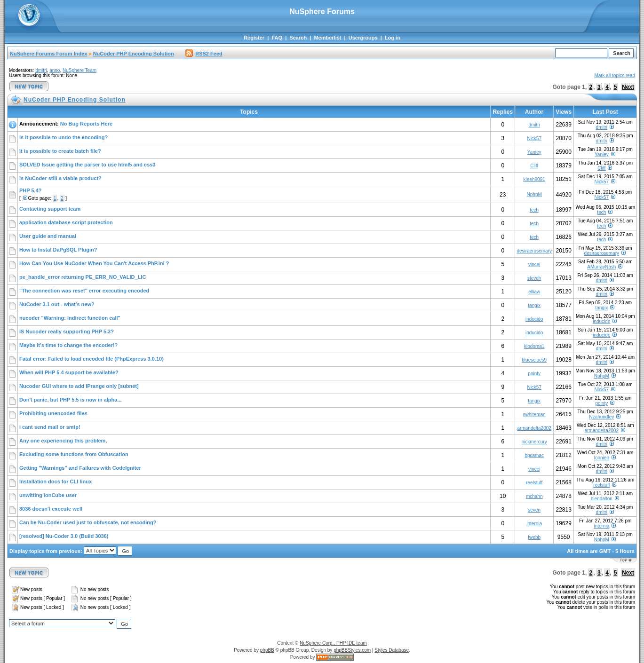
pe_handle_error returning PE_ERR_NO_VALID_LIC (83, 277)
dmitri (41, 70)
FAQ (277, 38)
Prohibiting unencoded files (53, 413)
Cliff (534, 166)
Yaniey (534, 152)
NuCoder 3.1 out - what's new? (57, 304)
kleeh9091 (534, 179)
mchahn (534, 496)
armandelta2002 (534, 428)
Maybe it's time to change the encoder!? (68, 345)
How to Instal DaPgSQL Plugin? (58, 250)
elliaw (534, 292)
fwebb (534, 537)
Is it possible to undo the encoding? (64, 137)
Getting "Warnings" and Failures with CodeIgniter (80, 468)
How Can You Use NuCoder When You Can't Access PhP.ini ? (94, 263)
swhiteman (534, 414)
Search (298, 38)
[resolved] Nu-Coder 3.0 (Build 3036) (64, 536)
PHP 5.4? (31, 190)
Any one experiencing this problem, (63, 441)
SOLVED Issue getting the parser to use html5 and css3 (87, 165)
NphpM (534, 194)
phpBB (267, 650)
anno (55, 70)
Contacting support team (50, 209)
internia (534, 524)
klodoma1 (534, 346)
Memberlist (327, 38)
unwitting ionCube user (48, 495)
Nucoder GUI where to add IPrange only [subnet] (79, 386)
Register (254, 38)
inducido (534, 319)
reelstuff (534, 483)
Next (628, 87)
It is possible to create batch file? (60, 151)
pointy (534, 374)
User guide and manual (48, 236)
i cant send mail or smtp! (50, 427)
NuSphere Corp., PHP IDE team (333, 643)
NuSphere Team (80, 70)
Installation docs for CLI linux (56, 481)
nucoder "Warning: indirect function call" (70, 318)
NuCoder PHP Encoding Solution (134, 54)
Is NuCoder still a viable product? (60, 178)
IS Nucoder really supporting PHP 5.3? (67, 331)
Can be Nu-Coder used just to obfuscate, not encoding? (88, 522)
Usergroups (363, 38)
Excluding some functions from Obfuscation (74, 454)
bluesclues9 (534, 360)
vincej (534, 264)
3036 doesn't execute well (51, 509)
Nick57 (534, 138)
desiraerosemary (534, 251)
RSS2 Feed (204, 54)
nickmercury (534, 442)
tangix (534, 305)
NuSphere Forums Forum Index (48, 54)
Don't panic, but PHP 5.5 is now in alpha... (71, 400)
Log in (393, 38)
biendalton (602, 499)
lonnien (602, 458)
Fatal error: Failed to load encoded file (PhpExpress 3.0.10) (91, 359)
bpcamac (534, 455)
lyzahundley (601, 417)
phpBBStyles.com (352, 650)
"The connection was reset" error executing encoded (84, 291)
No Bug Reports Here (86, 124)
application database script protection (66, 222)
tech (534, 210)
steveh (534, 278)
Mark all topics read (615, 75)
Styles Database (392, 650)
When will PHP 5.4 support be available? (69, 372)
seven (534, 510)
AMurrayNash (601, 267)
